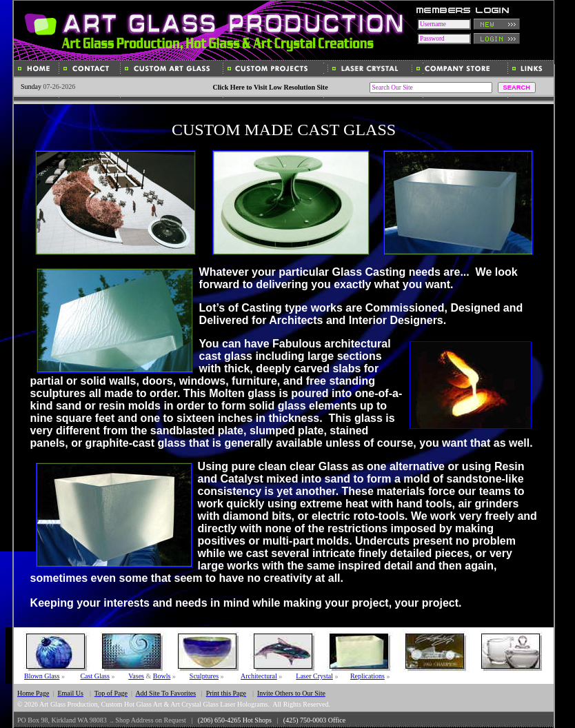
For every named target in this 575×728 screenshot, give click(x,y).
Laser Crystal (314, 676)
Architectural (259, 676)
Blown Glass (42, 676)
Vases (136, 676)
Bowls (162, 676)
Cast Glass (95, 676)
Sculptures (204, 676)
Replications (367, 676)
